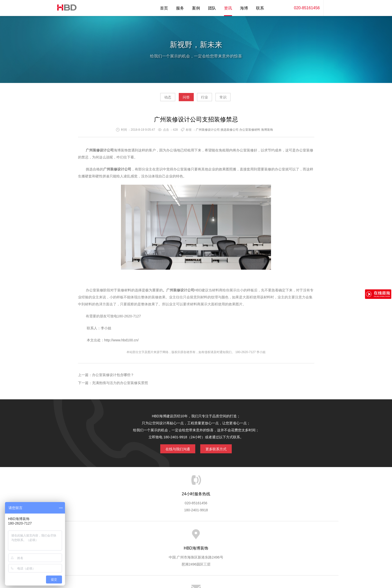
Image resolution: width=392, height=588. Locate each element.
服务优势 (154, 537)
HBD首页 (92, 537)
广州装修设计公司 (208, 132)
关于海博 (113, 537)
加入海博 (257, 537)
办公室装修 (245, 152)
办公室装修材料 (250, 132)
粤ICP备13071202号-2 (196, 570)
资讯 (228, 8)
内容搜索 (331, 8)
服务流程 (175, 537)
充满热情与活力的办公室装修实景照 (120, 385)
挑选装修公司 (229, 132)
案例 (196, 8)
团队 (212, 8)
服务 (180, 8)
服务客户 (195, 537)
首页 (164, 8)
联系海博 (278, 537)
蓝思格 (241, 563)
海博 (244, 8)
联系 (260, 8)
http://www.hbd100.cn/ (121, 342)
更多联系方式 (220, 450)
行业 (209, 99)
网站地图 (298, 537)
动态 (153, 99)
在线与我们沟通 (174, 450)
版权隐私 (237, 537)
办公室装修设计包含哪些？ (113, 377)
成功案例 (216, 537)
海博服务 (134, 537)
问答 (181, 99)
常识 (237, 99)
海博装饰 (65, 8)
